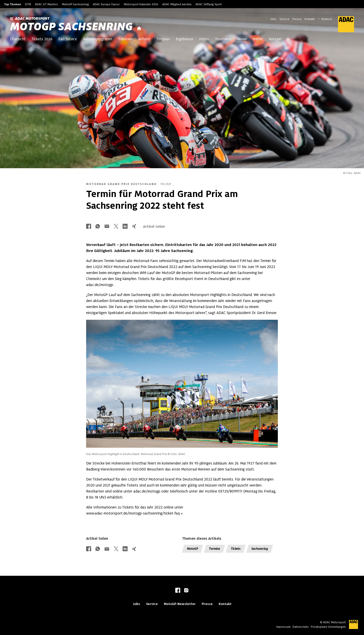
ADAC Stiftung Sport (209, 4)
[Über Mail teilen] (107, 227)
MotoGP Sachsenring (75, 4)
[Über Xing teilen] (134, 227)
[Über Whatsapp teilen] (98, 227)
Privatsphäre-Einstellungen (328, 627)
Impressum (283, 627)
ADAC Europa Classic (106, 4)
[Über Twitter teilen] (116, 227)
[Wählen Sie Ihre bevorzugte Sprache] (327, 18)
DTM (28, 4)
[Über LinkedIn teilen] (125, 227)
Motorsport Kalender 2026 (141, 4)
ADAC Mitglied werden (177, 4)
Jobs (273, 19)
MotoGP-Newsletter (180, 604)
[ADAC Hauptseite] (343, 24)
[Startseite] (139, 29)
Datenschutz (301, 627)
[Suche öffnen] (288, 39)
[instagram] (186, 591)
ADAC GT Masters (46, 4)
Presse (297, 19)
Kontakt (310, 19)
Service (284, 19)
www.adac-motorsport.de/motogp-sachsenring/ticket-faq (133, 513)
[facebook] (178, 591)
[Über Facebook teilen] (89, 227)
